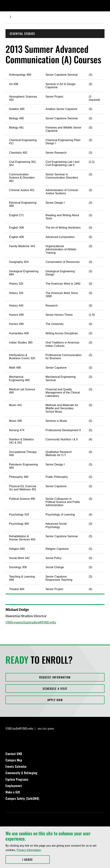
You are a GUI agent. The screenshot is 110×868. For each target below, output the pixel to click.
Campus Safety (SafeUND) (22, 798)
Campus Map (14, 760)
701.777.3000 (46, 729)
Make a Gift (13, 792)
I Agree (36, 860)
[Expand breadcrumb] (10, 17)
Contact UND (14, 754)
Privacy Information (29, 850)
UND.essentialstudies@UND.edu (31, 623)
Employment (14, 786)
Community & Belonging (21, 773)
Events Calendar (16, 766)
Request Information (55, 677)
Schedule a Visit (55, 689)
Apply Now (55, 700)
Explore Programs (17, 779)
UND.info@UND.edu (19, 729)
